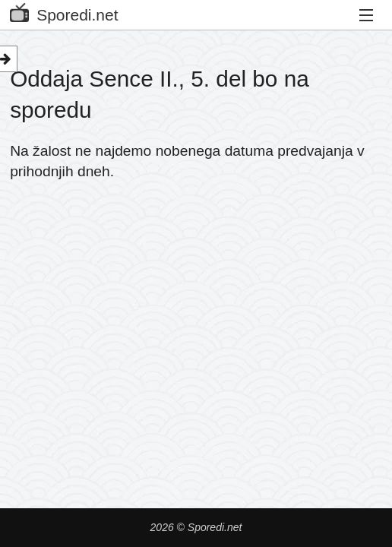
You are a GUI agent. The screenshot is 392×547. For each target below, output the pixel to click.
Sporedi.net (64, 12)
